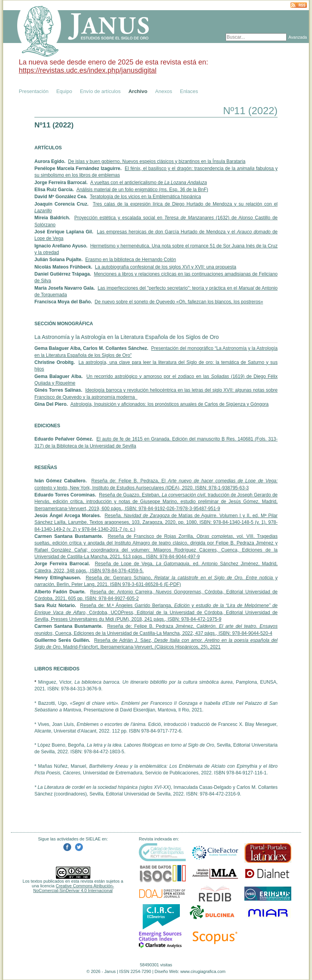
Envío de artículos (100, 91)
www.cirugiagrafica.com (203, 971)
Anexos (164, 91)
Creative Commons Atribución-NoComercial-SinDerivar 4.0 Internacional (74, 888)
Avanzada (298, 37)
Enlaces (189, 91)
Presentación (34, 91)
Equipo (64, 91)
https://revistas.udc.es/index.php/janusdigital (88, 70)
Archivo (138, 91)
